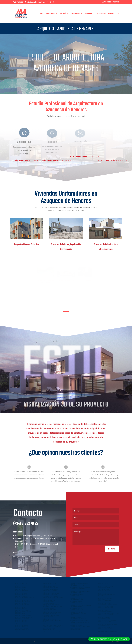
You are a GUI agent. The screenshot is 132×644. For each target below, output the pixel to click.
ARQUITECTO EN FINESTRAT (22, 600)
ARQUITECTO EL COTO (76, 616)
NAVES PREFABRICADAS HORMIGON (52, 627)
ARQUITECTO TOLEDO (20, 607)
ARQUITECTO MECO (103, 610)
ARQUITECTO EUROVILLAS (21, 610)
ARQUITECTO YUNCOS (76, 601)
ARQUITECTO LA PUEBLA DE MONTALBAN (105, 599)
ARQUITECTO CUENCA (20, 585)
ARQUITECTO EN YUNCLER (49, 619)
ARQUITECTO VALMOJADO (105, 622)
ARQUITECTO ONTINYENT (49, 599)
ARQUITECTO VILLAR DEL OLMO (51, 585)
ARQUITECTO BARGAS (76, 617)
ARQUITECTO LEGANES (21, 588)
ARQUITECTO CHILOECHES (21, 627)
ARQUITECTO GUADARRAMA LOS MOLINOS (106, 595)
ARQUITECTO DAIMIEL (104, 585)
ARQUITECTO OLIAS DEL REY (22, 619)
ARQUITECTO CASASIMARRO (50, 614)
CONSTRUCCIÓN (76, 14)
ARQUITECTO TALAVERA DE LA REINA (108, 597)
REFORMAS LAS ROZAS (48, 629)
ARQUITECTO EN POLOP (21, 603)
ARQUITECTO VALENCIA (76, 625)
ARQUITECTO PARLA (48, 592)
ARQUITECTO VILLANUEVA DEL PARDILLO (78, 614)
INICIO (42, 14)
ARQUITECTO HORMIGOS (105, 603)
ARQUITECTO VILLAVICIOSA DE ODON (24, 598)
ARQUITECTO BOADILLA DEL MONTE (24, 617)
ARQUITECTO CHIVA (75, 624)
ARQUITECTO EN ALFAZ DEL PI (22, 602)
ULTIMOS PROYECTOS (110, 2)
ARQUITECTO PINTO (20, 614)
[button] (109, 639)
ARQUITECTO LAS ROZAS (21, 593)
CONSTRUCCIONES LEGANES (105, 623)
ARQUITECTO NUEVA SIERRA (22, 631)
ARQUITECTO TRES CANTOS (105, 612)
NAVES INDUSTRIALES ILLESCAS (23, 628)
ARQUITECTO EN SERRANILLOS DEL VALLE (79, 621)
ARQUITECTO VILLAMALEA (77, 600)
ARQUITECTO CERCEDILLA (105, 593)
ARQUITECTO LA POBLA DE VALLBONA (80, 627)
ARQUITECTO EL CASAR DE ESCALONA (108, 605)
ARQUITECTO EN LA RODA (49, 610)
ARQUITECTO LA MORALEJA (49, 584)
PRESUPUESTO (101, 14)
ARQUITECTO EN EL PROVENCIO (51, 615)
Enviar (112, 555)
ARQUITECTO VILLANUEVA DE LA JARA (108, 624)
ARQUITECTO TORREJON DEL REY (79, 611)
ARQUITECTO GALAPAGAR (49, 586)
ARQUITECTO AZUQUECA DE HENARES (80, 591)
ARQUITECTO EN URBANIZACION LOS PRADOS (80, 584)
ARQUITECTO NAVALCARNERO (106, 606)
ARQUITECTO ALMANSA (48, 603)
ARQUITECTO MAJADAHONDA (22, 591)
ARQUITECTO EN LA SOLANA (105, 586)
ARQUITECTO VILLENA (76, 608)
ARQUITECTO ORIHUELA (49, 600)
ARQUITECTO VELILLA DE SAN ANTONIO (108, 613)
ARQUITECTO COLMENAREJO (50, 591)
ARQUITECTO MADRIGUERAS (50, 611)
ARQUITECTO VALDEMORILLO (106, 615)
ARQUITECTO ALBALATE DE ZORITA (107, 620)
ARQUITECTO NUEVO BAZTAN (50, 588)
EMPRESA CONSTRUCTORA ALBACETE (108, 631)
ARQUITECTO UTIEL (103, 584)
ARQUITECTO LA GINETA (77, 610)
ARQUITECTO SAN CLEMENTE (106, 629)
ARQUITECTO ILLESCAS (76, 597)
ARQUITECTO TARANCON (105, 609)
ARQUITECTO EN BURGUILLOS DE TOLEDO (23, 623)
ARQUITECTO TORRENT (48, 602)
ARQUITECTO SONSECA (76, 607)
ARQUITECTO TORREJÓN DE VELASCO (80, 604)
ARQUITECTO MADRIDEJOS (105, 601)
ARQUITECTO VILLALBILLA (105, 616)
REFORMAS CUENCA (75, 628)
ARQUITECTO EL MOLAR (77, 612)
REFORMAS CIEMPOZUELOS (22, 629)
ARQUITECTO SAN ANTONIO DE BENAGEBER (23, 612)
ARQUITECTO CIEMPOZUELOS (50, 596)
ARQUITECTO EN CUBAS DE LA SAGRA (80, 622)
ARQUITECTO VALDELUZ (77, 590)
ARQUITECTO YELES (75, 603)
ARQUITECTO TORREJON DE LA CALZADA (81, 605)
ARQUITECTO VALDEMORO (21, 596)
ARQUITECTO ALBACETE (21, 584)
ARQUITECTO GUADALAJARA (77, 586)
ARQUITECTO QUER (75, 596)
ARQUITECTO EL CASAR (104, 591)
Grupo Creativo (21, 641)
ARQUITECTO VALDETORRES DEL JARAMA (23, 616)
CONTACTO (111, 14)
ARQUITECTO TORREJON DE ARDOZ (24, 592)
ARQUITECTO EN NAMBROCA (22, 625)
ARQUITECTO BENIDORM (49, 618)
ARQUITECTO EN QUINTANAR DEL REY (52, 612)
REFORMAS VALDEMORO (49, 628)
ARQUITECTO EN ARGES (21, 620)
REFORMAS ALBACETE (76, 629)
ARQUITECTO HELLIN (20, 586)
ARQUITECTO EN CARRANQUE (78, 619)
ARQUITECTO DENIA (48, 617)
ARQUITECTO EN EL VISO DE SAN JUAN (52, 631)
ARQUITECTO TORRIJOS (76, 598)
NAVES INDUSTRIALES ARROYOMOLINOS (53, 625)
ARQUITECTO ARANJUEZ (104, 619)
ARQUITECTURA (51, 14)
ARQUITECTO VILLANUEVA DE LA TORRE (108, 592)
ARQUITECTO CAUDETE (104, 588)
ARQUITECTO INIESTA (48, 608)
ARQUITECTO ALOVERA (76, 593)
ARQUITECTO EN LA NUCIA (21, 599)
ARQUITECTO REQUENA (76, 594)
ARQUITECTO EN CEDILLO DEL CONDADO (50, 623)
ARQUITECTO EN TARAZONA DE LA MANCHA (51, 605)
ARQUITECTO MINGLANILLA (105, 627)
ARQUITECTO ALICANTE (21, 609)
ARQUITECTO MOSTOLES (21, 595)
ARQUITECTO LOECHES (104, 617)
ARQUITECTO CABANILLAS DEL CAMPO (80, 587)
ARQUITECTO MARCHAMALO (78, 589)
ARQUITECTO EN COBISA (21, 622)
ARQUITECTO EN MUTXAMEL (22, 604)
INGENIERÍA (89, 14)
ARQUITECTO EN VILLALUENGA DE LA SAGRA (52, 621)
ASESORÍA (63, 14)
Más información (23, 160)
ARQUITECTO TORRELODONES (50, 589)
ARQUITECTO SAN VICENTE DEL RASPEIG (53, 598)
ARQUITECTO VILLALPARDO (22, 606)
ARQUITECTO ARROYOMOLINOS (106, 608)
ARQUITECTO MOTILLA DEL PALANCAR (52, 607)
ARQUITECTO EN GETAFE (21, 589)
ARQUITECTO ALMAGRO (104, 589)
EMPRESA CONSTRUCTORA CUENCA (107, 630)
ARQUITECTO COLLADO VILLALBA (51, 593)
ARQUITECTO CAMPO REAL (105, 602)
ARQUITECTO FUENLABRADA (50, 595)
